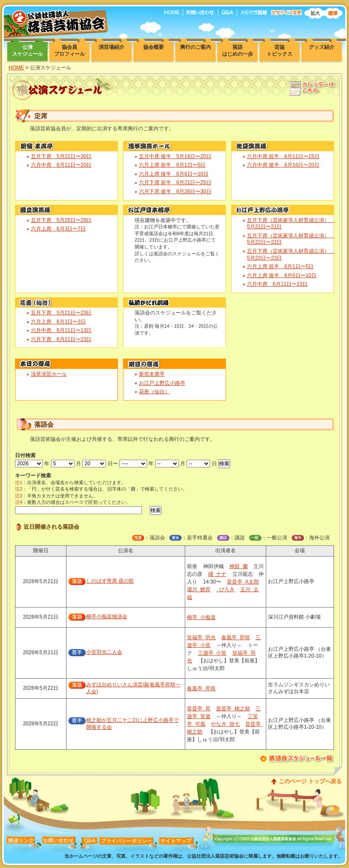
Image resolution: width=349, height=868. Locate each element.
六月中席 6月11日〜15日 (277, 284)
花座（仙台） (154, 392)
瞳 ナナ (218, 574)
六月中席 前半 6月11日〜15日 (283, 156)
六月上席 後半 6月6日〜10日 (174, 174)
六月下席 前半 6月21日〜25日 (175, 183)
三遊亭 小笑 (212, 653)
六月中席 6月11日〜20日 (61, 165)
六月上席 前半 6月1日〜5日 (172, 165)
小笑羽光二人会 (104, 652)
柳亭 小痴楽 (201, 617)
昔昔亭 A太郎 (243, 582)
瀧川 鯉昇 (199, 590)
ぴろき (225, 590)
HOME (16, 68)
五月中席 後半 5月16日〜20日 (175, 156)
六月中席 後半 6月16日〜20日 (283, 165)
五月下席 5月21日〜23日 (61, 313)
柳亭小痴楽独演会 (107, 617)
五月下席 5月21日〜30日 (61, 156)
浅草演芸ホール (49, 374)
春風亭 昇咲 (236, 638)
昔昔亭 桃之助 (233, 709)
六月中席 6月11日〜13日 (61, 330)
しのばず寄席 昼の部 (110, 581)
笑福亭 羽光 (201, 638)
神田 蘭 (239, 566)
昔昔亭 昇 (199, 709)
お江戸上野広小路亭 (162, 383)
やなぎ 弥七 (225, 724)
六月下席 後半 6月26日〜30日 (175, 192)
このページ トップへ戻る (310, 781)
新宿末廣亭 (152, 374)
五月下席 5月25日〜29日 (61, 220)
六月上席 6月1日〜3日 (58, 322)
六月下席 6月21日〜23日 (61, 339)
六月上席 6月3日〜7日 (58, 229)
